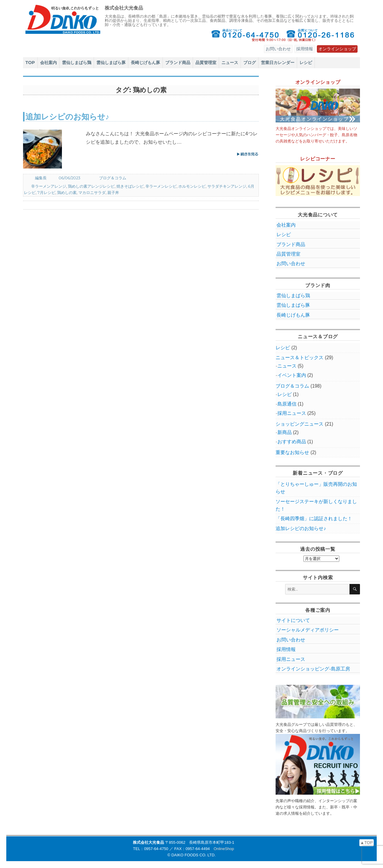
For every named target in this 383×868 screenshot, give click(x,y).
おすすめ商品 (292, 442)
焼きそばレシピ (130, 186)
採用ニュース (292, 413)
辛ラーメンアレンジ (49, 186)
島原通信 (287, 404)
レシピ (306, 63)
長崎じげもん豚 (145, 63)
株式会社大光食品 (124, 8)
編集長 (41, 178)
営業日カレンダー (278, 63)
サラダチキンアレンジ (227, 186)
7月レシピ (46, 192)
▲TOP (367, 843)
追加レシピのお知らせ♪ (67, 117)
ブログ (250, 63)
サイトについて (293, 620)
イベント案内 (292, 375)
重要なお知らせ (292, 452)
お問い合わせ (278, 49)
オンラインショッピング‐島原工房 (313, 669)
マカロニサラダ (92, 192)
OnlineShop (224, 849)
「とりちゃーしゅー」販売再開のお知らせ (316, 488)
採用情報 (305, 49)
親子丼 (113, 192)
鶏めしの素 (67, 192)
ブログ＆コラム (113, 178)
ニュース (230, 63)
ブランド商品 (178, 63)
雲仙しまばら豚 (111, 63)
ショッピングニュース (300, 424)
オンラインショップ (337, 49)
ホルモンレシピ (192, 186)
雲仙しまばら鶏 (77, 63)
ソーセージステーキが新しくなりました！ (316, 505)
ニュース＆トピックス (300, 358)
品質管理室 (206, 63)
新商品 (285, 432)
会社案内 (48, 63)
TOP (30, 63)
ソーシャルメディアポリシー (308, 630)
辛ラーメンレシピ (161, 186)
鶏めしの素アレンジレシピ (91, 186)
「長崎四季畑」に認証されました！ (314, 519)
